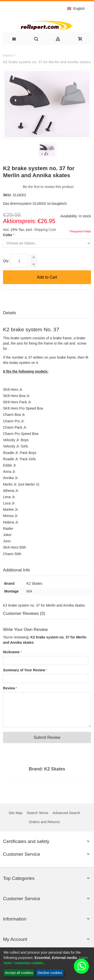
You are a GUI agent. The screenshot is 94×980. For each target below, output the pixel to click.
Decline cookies (50, 973)
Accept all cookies (19, 973)
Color (8, 235)
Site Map (15, 813)
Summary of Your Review (24, 670)
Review (9, 688)
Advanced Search (66, 813)
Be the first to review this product (48, 187)
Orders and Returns (44, 822)
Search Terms (37, 813)
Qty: (6, 261)
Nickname (11, 652)
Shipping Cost (45, 230)
